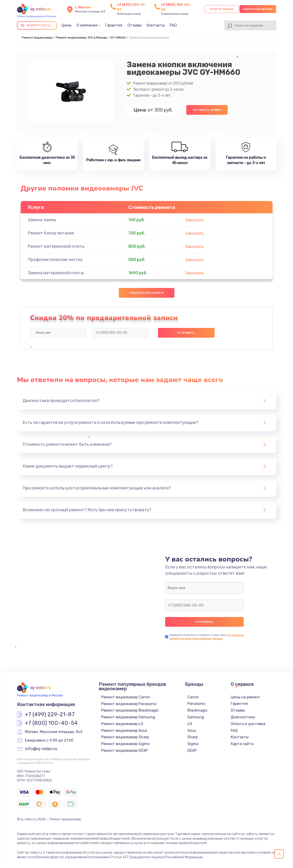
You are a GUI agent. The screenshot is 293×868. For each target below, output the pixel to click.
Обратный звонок (258, 9)
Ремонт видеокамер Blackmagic (130, 710)
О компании (87, 25)
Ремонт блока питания (51, 233)
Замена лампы (42, 220)
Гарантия (114, 25)
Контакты (156, 25)
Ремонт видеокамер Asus (124, 731)
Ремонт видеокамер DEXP (125, 751)
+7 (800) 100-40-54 (51, 723)
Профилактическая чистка (55, 260)
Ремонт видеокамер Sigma (125, 744)
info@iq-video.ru (41, 749)
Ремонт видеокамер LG (122, 724)
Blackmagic (198, 710)
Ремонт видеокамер (37, 38)
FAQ (173, 25)
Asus (192, 731)
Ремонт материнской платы (56, 246)
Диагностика (243, 717)
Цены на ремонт (245, 697)
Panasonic (196, 704)
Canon (193, 697)
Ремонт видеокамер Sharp (125, 737)
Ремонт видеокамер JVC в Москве (82, 38)
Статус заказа (222, 9)
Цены (67, 25)
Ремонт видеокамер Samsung (128, 717)
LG (190, 724)
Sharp (193, 737)
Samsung (196, 717)
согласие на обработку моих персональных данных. (206, 637)
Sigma (193, 744)
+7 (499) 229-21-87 (50, 715)
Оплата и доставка (248, 724)
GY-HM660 (118, 38)
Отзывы (135, 25)
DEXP (192, 751)
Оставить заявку (207, 110)
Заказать (194, 220)
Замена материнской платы (56, 273)
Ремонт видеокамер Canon (126, 697)
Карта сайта (242, 744)
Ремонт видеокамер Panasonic (129, 704)
